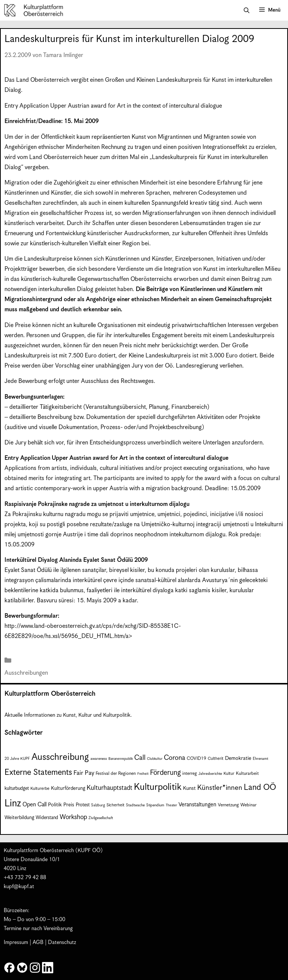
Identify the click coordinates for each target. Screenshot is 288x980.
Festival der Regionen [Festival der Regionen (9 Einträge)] (116, 774)
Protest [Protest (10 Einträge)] (83, 805)
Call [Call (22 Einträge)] (140, 758)
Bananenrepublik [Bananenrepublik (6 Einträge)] (121, 759)
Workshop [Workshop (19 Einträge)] (73, 817)
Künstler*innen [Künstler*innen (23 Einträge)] (220, 788)
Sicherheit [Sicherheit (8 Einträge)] (115, 805)
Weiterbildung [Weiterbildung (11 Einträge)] (19, 818)
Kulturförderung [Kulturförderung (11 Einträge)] (68, 789)
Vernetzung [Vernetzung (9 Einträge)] (228, 805)
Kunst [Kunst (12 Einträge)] (189, 788)
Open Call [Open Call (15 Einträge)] (34, 805)
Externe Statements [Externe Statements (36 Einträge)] (38, 772)
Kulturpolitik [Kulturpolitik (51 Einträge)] (158, 787)
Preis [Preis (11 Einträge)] (69, 805)
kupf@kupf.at (19, 887)
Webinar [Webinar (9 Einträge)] (248, 805)
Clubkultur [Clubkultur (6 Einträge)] (155, 759)
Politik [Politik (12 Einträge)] (55, 805)
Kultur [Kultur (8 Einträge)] (229, 774)
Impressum (16, 942)
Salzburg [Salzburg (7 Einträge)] (98, 805)
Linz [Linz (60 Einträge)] (13, 804)
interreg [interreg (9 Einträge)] (190, 774)
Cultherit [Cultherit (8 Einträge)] (216, 759)
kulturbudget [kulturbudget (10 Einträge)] (17, 789)
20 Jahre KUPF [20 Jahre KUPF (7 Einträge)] (17, 759)
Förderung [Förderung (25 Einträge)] (165, 773)
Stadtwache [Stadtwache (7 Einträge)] (135, 805)
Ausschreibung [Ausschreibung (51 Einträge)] (60, 757)
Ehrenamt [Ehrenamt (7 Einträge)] (260, 759)
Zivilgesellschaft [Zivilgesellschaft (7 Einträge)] (101, 818)
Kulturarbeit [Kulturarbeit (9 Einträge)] (247, 774)
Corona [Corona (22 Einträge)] (175, 758)
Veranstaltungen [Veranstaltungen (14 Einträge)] (197, 805)
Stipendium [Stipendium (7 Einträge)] (155, 805)
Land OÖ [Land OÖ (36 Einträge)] (260, 787)
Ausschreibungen (26, 673)
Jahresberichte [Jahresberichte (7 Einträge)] (210, 774)
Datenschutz (62, 942)
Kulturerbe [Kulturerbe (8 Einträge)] (40, 789)
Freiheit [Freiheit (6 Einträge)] (143, 774)
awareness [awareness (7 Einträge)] (99, 759)
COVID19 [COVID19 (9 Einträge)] (196, 759)
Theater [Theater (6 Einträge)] (171, 805)
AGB (38, 942)
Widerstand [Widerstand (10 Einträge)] (47, 818)
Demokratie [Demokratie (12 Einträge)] (238, 758)
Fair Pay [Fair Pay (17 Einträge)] (84, 773)
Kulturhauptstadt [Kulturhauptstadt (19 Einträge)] (109, 788)
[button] (247, 11)
